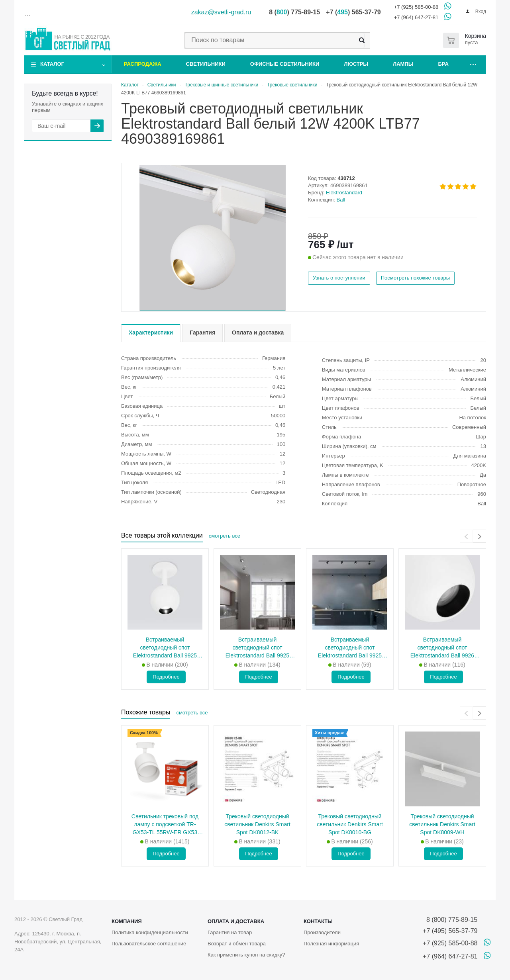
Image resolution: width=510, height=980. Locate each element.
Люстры (356, 64)
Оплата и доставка (236, 921)
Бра (443, 64)
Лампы (403, 64)
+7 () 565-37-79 (353, 12)
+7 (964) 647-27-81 (416, 17)
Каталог (52, 64)
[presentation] (466, 536)
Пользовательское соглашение (149, 944)
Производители (322, 932)
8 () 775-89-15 (294, 12)
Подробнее (166, 677)
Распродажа (143, 64)
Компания (127, 921)
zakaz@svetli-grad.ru (221, 12)
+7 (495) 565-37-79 (450, 931)
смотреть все (225, 536)
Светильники (206, 64)
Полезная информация (331, 944)
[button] (213, 310)
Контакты (318, 921)
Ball (341, 200)
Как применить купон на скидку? (246, 955)
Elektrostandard (344, 193)
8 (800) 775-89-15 (450, 920)
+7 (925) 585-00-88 (416, 7)
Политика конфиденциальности (150, 932)
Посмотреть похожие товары (415, 278)
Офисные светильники (285, 64)
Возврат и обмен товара (237, 944)
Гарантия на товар (230, 932)
